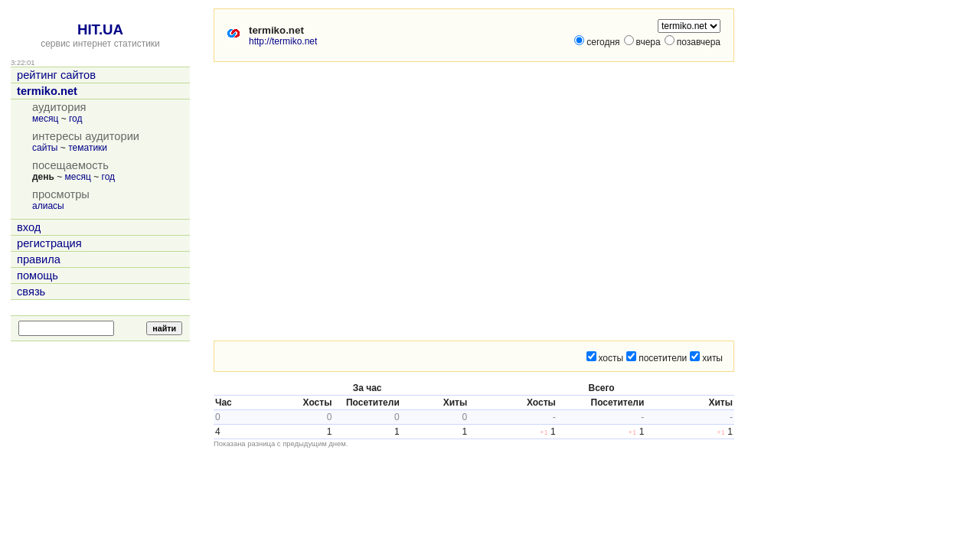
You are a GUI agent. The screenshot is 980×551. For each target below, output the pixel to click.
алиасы (48, 206)
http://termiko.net (283, 41)
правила (39, 259)
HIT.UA (100, 29)
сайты (45, 148)
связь (31, 292)
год (76, 119)
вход (29, 227)
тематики (88, 148)
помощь (38, 275)
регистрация (49, 243)
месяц (45, 119)
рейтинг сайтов (56, 75)
